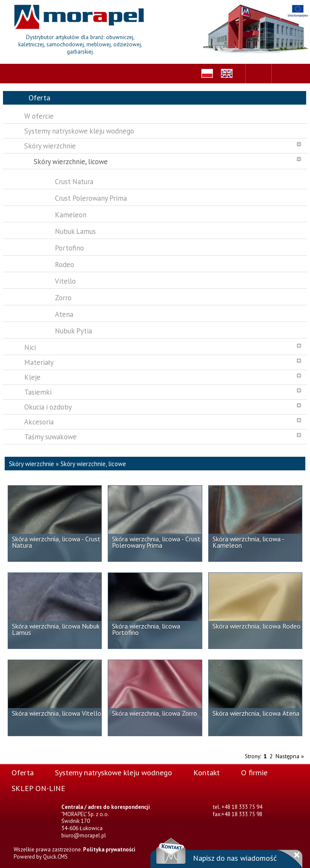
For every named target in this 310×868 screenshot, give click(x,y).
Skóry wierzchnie (32, 464)
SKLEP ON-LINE (38, 788)
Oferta (23, 772)
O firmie (254, 772)
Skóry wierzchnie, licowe (93, 464)
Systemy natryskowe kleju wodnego (113, 772)
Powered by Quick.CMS (41, 857)
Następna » (290, 756)
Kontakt (207, 772)
